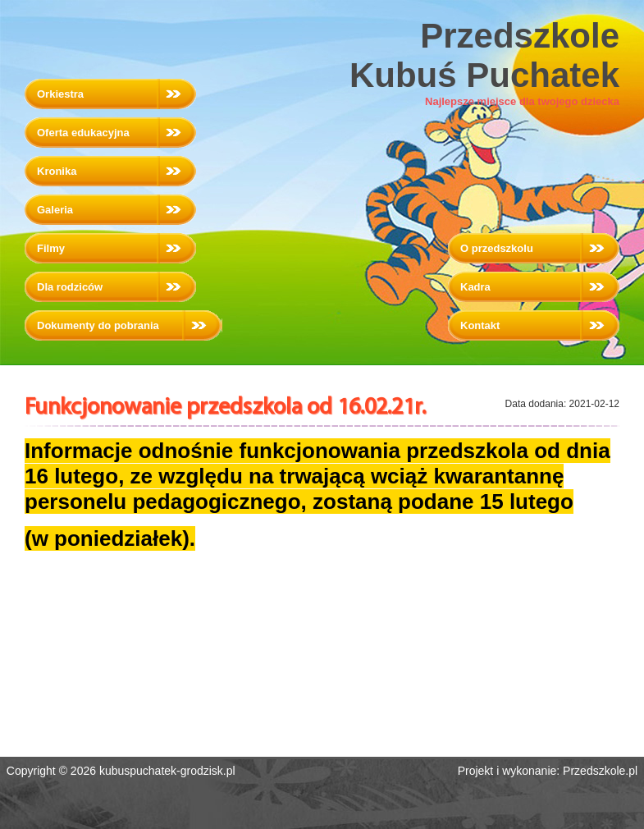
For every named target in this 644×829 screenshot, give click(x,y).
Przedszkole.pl (600, 771)
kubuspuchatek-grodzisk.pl (167, 771)
